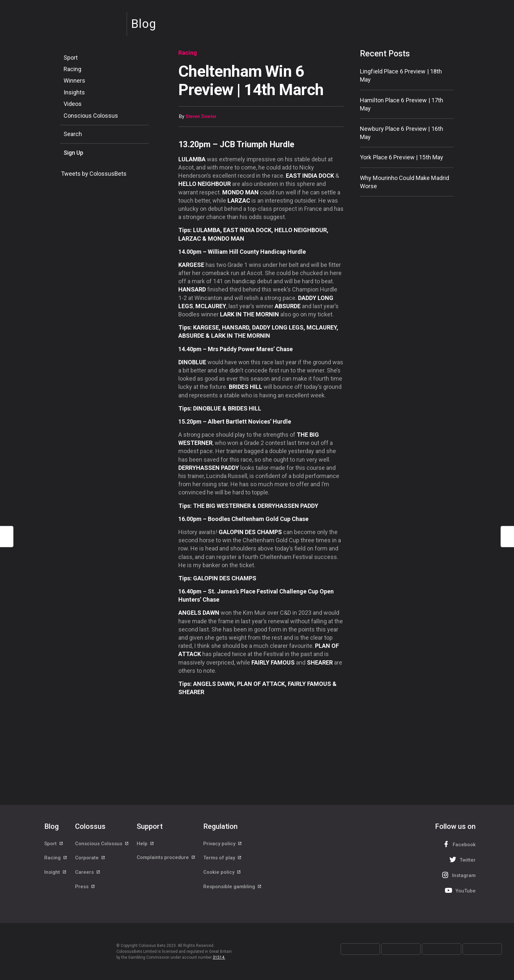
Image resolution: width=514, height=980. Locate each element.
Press (85, 888)
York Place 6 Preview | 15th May (402, 157)
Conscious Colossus (91, 116)
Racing (72, 69)
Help (146, 844)
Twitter (462, 860)
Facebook (458, 844)
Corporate (90, 859)
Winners (74, 80)
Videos (73, 104)
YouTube (460, 890)
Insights (74, 92)
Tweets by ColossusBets (94, 174)
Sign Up (73, 153)
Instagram (458, 875)
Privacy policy (223, 844)
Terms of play (223, 859)
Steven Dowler (201, 117)
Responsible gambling (233, 888)
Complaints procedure (166, 859)
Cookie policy (222, 873)
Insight (56, 873)
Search (73, 134)
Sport (71, 58)
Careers (88, 873)
